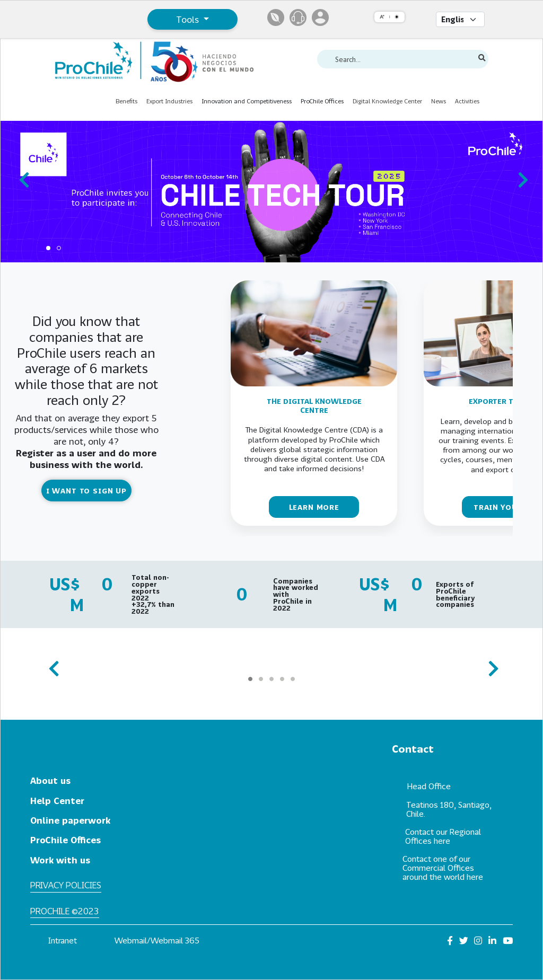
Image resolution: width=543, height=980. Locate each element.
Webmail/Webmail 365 (157, 940)
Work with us (60, 860)
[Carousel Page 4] (282, 679)
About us (50, 780)
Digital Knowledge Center (387, 101)
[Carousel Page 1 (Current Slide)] (48, 248)
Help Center (57, 801)
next (520, 175)
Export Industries (169, 101)
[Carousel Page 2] (59, 248)
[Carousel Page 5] (293, 679)
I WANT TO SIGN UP (86, 491)
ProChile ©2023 (65, 911)
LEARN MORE (314, 507)
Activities (467, 101)
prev (23, 175)
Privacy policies (66, 885)
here (442, 841)
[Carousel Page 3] (271, 679)
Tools (189, 19)
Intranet (63, 940)
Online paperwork (70, 820)
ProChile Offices (322, 101)
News (439, 101)
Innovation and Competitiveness (247, 101)
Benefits (126, 101)
